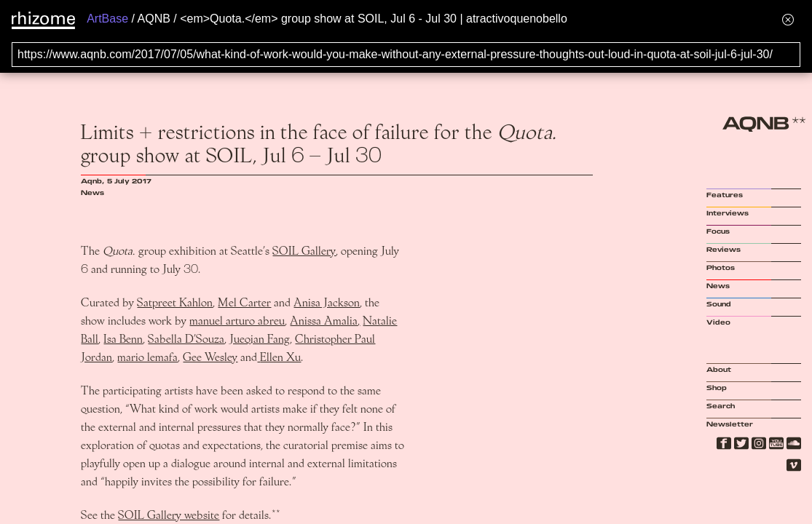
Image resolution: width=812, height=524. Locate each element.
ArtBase (107, 19)
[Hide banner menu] (788, 19)
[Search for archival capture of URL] (406, 55)
